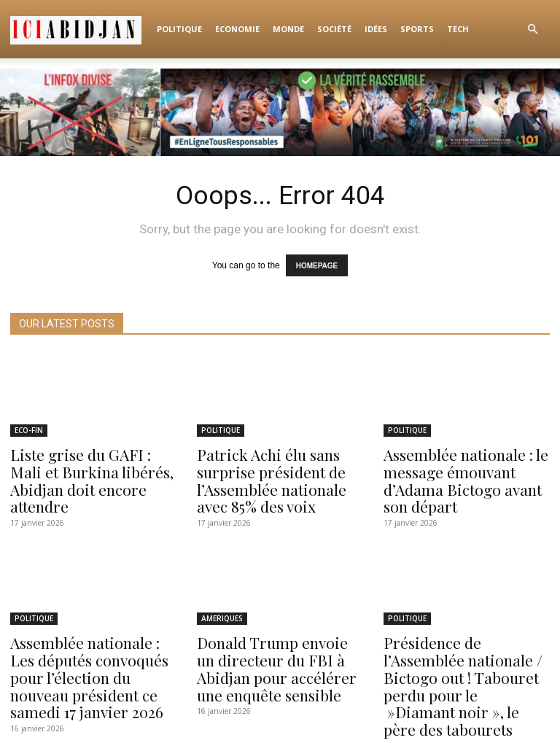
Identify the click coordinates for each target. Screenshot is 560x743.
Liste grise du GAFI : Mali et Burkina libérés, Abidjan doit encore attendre (92, 464)
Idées (376, 29)
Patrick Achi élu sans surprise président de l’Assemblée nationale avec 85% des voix (278, 471)
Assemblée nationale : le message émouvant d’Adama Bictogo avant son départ (464, 471)
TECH (458, 29)
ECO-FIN (29, 427)
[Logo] (80, 29)
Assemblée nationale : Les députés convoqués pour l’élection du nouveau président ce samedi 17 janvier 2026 (87, 656)
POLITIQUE (179, 29)
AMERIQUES (222, 604)
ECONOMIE (237, 29)
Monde (288, 29)
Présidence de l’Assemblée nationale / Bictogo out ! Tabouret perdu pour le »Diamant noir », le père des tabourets (463, 656)
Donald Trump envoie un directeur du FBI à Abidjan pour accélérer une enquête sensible (275, 649)
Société (334, 29)
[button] (532, 30)
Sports (417, 29)
